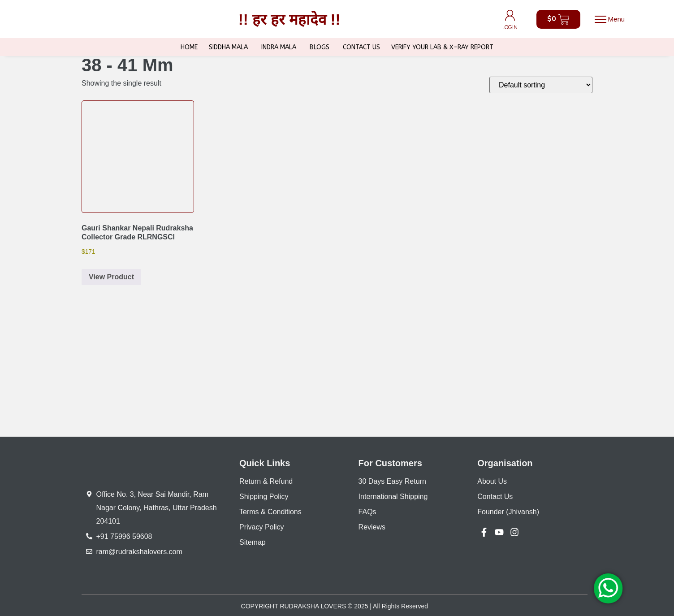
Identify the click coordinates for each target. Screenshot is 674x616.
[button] (610, 19)
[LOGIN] (510, 15)
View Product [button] (111, 277)
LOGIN (510, 27)
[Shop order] (541, 85)
